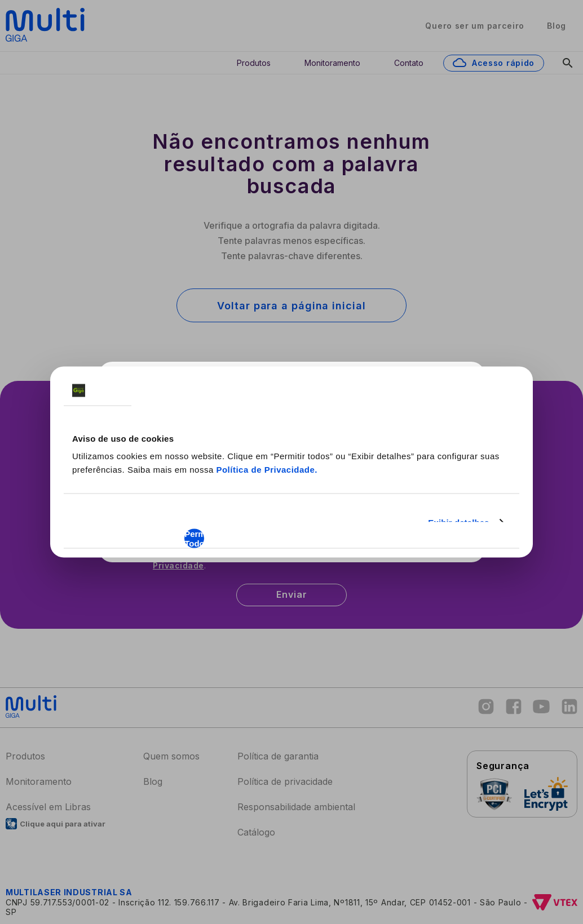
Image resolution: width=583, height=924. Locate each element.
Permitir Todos (194, 539)
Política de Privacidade (265, 470)
